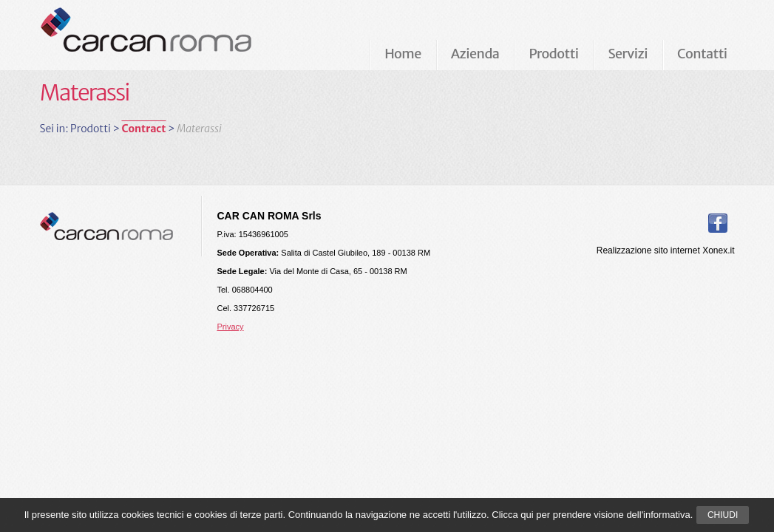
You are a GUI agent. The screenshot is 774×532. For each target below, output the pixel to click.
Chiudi (723, 515)
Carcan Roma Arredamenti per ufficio (170, 35)
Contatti (702, 54)
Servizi (627, 54)
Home (403, 54)
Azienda (475, 54)
